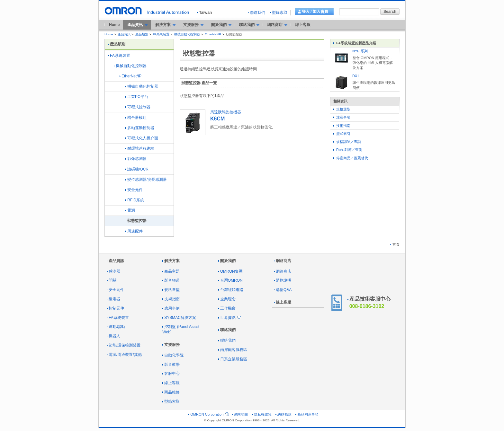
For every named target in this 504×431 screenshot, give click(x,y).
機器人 (113, 336)
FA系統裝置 (161, 34)
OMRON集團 (230, 271)
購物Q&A (283, 290)
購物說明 (283, 280)
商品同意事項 (307, 414)
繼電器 (113, 299)
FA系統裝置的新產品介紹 (355, 43)
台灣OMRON (230, 280)
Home (114, 25)
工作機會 (227, 308)
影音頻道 (171, 280)
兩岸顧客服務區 (233, 350)
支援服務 (171, 345)
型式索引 (342, 134)
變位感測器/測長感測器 (146, 180)
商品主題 (171, 271)
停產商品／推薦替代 (351, 158)
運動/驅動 (116, 327)
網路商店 (283, 261)
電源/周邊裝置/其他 (124, 355)
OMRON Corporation (208, 414)
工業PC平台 (137, 97)
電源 (130, 210)
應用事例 (171, 308)
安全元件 (134, 190)
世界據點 (229, 318)
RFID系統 (135, 200)
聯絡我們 (256, 13)
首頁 (395, 244)
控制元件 (115, 308)
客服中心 (171, 374)
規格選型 (342, 109)
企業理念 (227, 299)
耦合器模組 (136, 118)
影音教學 (171, 365)
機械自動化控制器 (187, 34)
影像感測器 (136, 159)
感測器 (113, 271)
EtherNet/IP (213, 34)
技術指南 (342, 126)
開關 (112, 280)
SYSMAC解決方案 (179, 318)
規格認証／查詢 (347, 142)
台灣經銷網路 (231, 290)
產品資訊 (124, 34)
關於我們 (227, 261)
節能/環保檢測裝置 (124, 345)
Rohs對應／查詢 (348, 150)
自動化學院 (173, 355)
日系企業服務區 (233, 359)
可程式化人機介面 (142, 138)
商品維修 (171, 392)
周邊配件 (134, 231)
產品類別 (142, 34)
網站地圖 (240, 414)
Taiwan (204, 13)
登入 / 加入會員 (315, 12)
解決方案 (171, 261)
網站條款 (283, 414)
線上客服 (303, 25)
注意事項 (342, 117)
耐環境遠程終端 (140, 148)
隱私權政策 (262, 414)
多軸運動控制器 (140, 128)
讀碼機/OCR (137, 169)
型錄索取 (279, 13)
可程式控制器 (138, 107)
